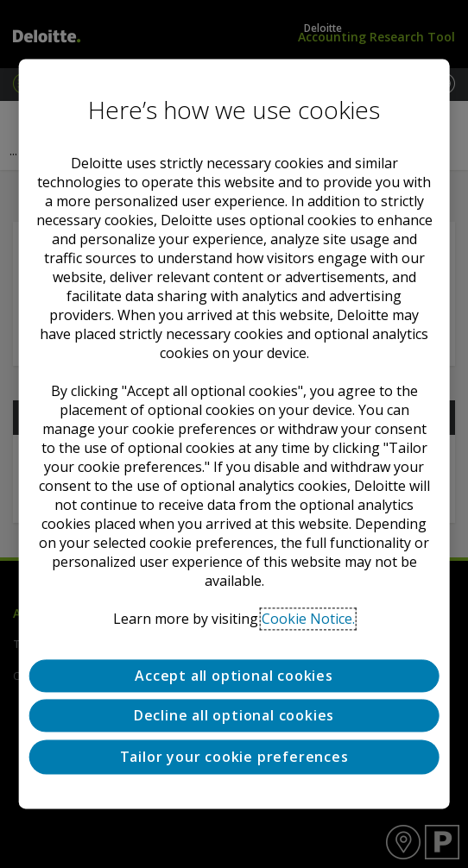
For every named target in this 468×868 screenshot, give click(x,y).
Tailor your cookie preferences (234, 757)
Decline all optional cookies (234, 716)
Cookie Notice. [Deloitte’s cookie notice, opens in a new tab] (308, 619)
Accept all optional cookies (234, 676)
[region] (234, 434)
